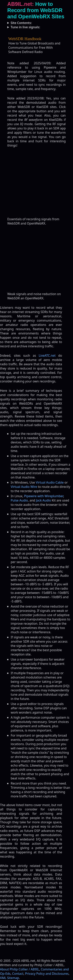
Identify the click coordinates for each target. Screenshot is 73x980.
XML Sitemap (10, 978)
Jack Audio (44, 500)
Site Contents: (21, 23)
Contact (18, 974)
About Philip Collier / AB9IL (20, 969)
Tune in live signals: (25, 27)
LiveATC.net (47, 356)
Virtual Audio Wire (24, 487)
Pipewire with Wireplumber (44, 496)
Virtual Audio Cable (50, 482)
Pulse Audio (19, 500)
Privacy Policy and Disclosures (47, 974)
